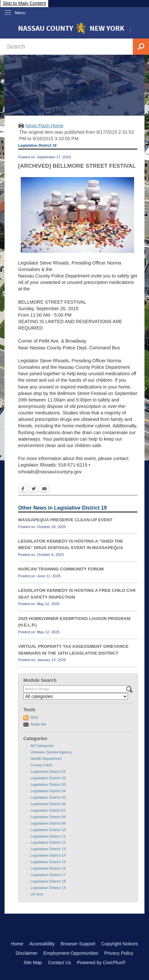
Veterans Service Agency (51, 752)
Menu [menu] (20, 13)
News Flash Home (44, 126)
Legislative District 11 (48, 836)
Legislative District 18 (48, 881)
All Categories (42, 746)
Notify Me (38, 724)
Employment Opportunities (71, 953)
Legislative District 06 (48, 804)
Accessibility (42, 944)
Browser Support (78, 944)
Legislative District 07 (48, 810)
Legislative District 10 (48, 830)
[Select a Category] (76, 696)
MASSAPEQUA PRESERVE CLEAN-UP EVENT (65, 520)
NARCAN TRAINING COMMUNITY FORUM (61, 569)
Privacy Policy (119, 953)
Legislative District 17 (48, 875)
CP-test (37, 894)
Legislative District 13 (48, 849)
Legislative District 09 (48, 823)
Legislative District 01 (48, 772)
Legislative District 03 (48, 784)
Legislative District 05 (48, 797)
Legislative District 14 (48, 855)
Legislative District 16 (48, 868)
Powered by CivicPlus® (101, 963)
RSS (34, 717)
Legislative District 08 (48, 817)
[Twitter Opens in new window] (34, 490)
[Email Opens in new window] (44, 490)
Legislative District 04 (48, 791)
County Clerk (41, 765)
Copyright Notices (120, 944)
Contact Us (59, 963)
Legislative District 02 (48, 778)
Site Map (33, 963)
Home (17, 944)
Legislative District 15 (48, 862)
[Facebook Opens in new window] (23, 490)
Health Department (46, 759)
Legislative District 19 (48, 888)
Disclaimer (26, 953)
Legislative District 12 (48, 842)
